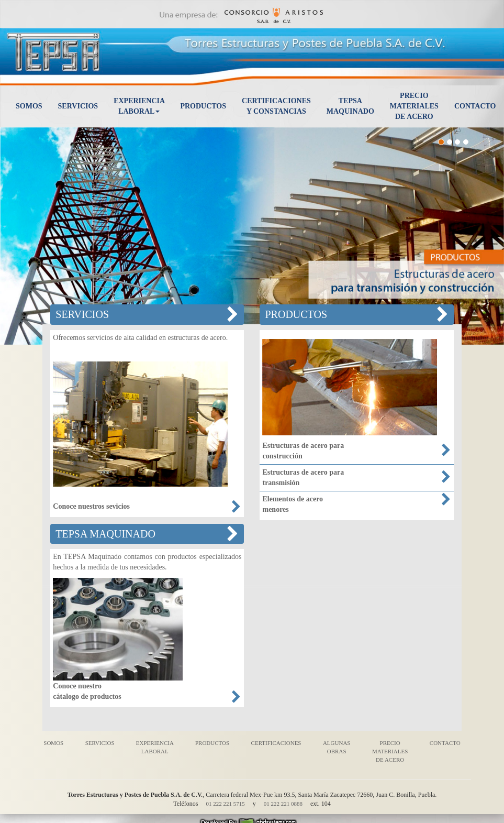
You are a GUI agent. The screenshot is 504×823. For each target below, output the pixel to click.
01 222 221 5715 (225, 804)
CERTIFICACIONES (276, 743)
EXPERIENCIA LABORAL (155, 747)
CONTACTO (445, 743)
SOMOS (53, 743)
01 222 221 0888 (283, 804)
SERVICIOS (100, 743)
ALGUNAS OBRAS (337, 747)
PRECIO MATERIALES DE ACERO (390, 751)
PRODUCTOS (212, 743)
